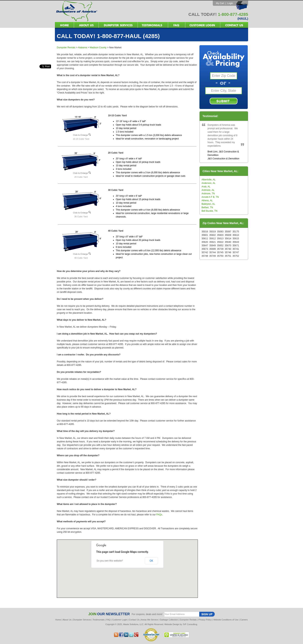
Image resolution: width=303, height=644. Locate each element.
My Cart (220, 3)
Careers (244, 620)
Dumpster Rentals (66, 48)
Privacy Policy (205, 620)
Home (58, 620)
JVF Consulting (190, 624)
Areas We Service (150, 620)
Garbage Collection (169, 620)
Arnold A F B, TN (210, 197)
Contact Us (134, 620)
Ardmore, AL (208, 190)
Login (230, 3)
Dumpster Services (82, 620)
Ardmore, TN (208, 194)
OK (151, 561)
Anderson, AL (209, 183)
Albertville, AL (209, 180)
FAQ (108, 620)
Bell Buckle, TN (209, 211)
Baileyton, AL (208, 204)
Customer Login (120, 620)
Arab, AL (206, 187)
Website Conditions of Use (226, 620)
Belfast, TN (207, 207)
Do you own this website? (110, 561)
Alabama (82, 48)
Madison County (98, 48)
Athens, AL (207, 201)
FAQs (159, 515)
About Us (67, 620)
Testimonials (99, 620)
